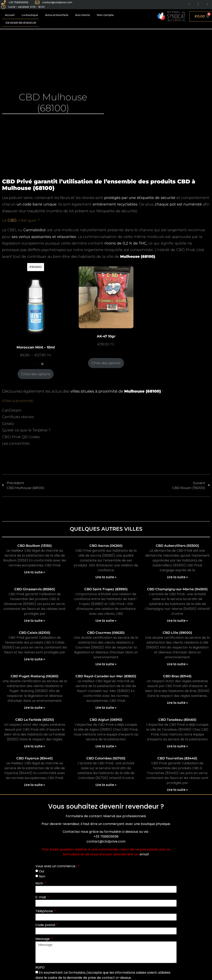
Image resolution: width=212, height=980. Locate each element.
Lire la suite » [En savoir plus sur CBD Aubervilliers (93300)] (177, 577)
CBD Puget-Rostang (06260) (35, 676)
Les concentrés (16, 443)
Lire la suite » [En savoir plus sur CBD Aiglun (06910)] (106, 746)
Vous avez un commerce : (56, 866)
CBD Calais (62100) (35, 633)
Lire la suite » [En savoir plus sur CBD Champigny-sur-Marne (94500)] (177, 621)
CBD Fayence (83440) (35, 758)
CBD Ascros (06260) (106, 546)
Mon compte (105, 15)
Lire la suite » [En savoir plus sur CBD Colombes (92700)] (106, 785)
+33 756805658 (106, 837)
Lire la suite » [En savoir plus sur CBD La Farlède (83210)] (35, 746)
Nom (40, 883)
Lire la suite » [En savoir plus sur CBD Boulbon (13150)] (35, 572)
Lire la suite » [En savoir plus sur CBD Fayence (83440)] (35, 785)
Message (43, 939)
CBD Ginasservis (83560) (35, 589)
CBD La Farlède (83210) (35, 720)
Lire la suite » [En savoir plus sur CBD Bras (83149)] (177, 703)
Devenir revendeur (21, 23)
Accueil (10, 15)
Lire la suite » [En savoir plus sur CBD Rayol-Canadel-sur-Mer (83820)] (106, 708)
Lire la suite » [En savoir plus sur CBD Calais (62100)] (35, 659)
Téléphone (45, 911)
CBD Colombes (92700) (106, 758)
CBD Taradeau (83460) (177, 720)
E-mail (41, 897)
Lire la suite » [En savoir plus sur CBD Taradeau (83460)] (177, 746)
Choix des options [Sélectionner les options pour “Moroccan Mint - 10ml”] (36, 374)
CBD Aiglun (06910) (106, 720)
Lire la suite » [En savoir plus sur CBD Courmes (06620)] (106, 664)
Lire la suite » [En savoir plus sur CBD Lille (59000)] (177, 664)
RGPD (40, 967)
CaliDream (12, 410)
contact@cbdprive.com (106, 841)
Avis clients (82, 15)
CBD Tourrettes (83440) (177, 758)
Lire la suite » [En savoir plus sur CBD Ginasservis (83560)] (35, 621)
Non (42, 876)
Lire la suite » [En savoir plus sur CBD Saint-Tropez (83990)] (106, 621)
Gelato (8, 424)
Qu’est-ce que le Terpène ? (26, 430)
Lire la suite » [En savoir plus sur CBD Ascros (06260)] (106, 577)
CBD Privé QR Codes (21, 437)
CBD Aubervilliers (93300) (177, 546)
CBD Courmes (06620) (106, 633)
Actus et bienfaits (57, 15)
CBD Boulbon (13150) (35, 546)
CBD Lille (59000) (177, 633)
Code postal (46, 925)
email (144, 854)
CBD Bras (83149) (177, 676)
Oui (41, 871)
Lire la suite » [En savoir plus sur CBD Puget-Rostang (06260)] (35, 708)
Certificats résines (18, 417)
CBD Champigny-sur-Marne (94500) (177, 589)
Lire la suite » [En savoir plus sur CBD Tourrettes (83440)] (177, 790)
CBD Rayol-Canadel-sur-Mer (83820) (106, 676)
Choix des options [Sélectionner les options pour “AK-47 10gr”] (106, 363)
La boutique (30, 15)
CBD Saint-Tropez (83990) (106, 589)
